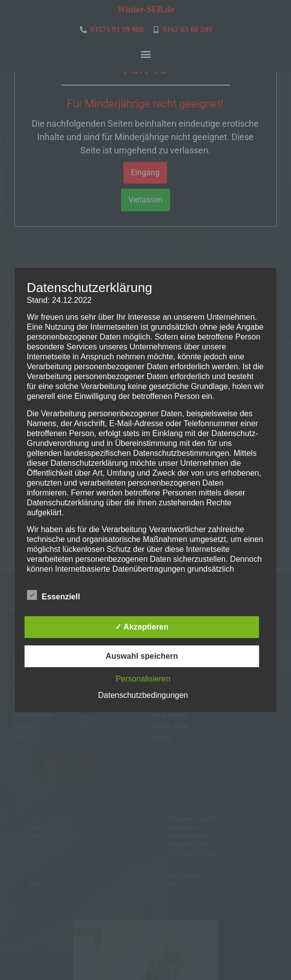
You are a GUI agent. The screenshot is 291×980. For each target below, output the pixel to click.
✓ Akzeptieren (142, 627)
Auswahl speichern (142, 656)
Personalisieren (143, 679)
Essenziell (53, 595)
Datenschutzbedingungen (143, 695)
